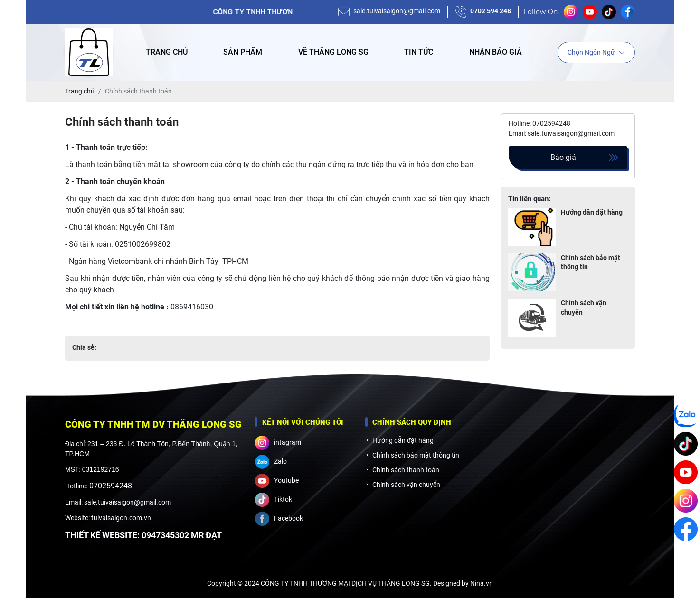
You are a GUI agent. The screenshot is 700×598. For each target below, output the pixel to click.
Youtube (277, 481)
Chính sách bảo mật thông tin (591, 262)
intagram (278, 443)
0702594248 (111, 486)
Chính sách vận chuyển (584, 308)
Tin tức (419, 52)
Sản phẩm (243, 52)
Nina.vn (482, 583)
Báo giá (563, 157)
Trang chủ (167, 52)
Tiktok (274, 500)
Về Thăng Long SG (333, 52)
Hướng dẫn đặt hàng (592, 212)
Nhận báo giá (496, 52)
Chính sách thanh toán (406, 470)
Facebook (279, 519)
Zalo (271, 462)
